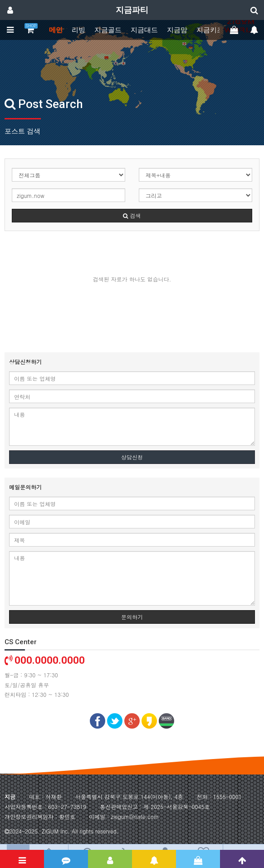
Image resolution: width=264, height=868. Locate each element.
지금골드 (108, 30)
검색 (132, 215)
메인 (56, 30)
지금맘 (177, 30)
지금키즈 (210, 30)
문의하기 (132, 617)
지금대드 (144, 30)
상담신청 (132, 457)
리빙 (78, 30)
